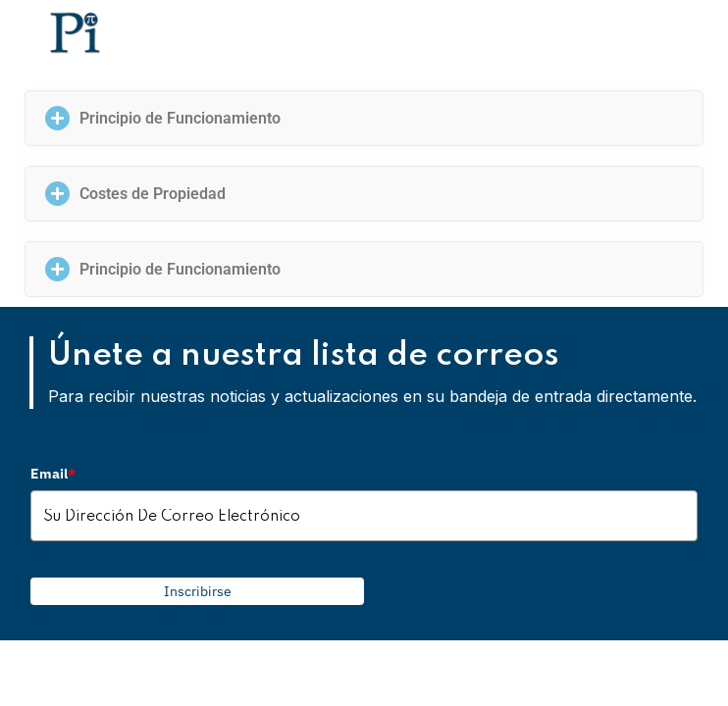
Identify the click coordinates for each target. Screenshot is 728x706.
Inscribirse (198, 591)
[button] (364, 118)
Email (53, 474)
